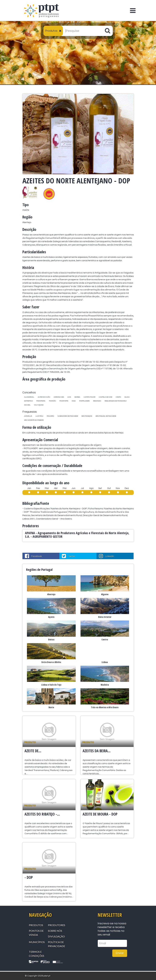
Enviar (120, 953)
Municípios (37, 942)
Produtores (57, 925)
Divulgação (56, 936)
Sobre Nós (55, 931)
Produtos (36, 925)
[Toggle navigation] (131, 8)
